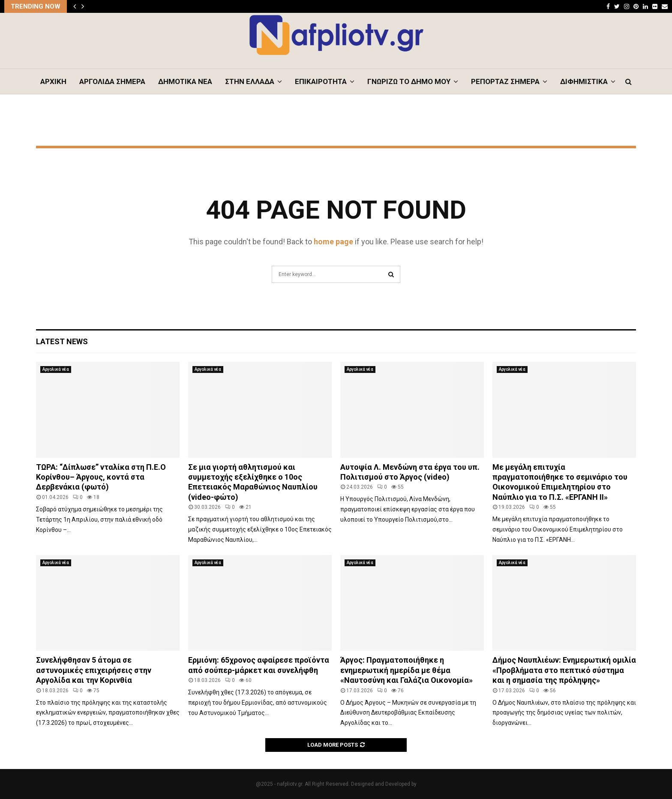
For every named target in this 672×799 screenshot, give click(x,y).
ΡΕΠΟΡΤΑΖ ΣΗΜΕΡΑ (505, 81)
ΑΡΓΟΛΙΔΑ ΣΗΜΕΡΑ (112, 81)
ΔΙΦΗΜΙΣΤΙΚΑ (584, 81)
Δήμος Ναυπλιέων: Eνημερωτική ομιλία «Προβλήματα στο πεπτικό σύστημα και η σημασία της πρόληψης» (564, 670)
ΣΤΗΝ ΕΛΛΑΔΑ (250, 81)
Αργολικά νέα (56, 369)
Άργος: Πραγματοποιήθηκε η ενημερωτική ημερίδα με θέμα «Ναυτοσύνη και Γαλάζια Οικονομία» (406, 670)
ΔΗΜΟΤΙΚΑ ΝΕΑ (185, 81)
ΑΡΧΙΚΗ (53, 81)
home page (333, 242)
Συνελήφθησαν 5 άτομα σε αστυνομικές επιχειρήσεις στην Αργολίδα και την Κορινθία (94, 670)
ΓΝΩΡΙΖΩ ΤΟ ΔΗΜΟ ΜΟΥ (409, 81)
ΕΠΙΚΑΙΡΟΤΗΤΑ (321, 81)
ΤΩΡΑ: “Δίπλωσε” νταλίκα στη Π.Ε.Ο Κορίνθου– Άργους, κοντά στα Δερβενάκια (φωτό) (101, 477)
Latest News (62, 341)
